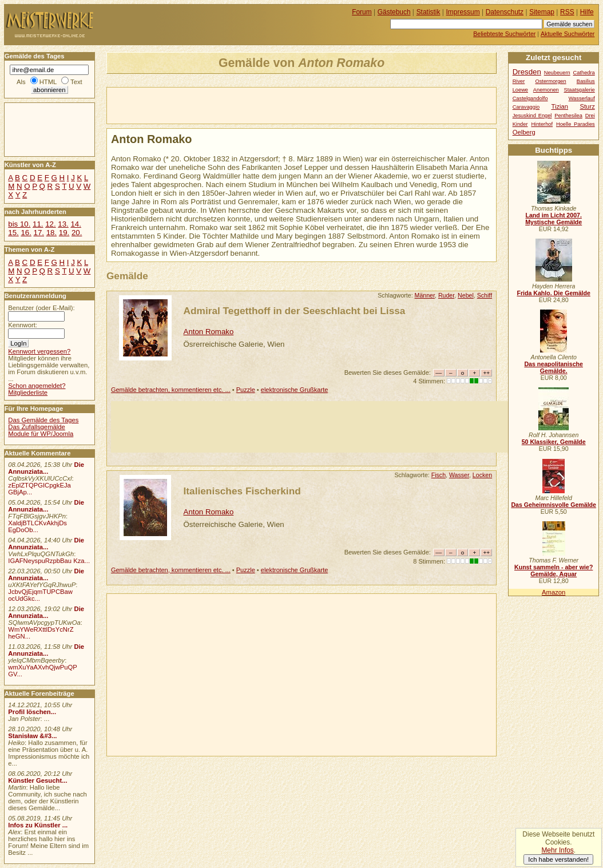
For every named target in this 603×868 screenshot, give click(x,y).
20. (77, 233)
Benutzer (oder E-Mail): (41, 308)
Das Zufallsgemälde (37, 427)
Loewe (520, 90)
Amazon (554, 592)
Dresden (527, 72)
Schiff (485, 295)
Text (76, 82)
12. (50, 224)
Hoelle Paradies (576, 124)
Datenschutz (505, 12)
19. (64, 233)
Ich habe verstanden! (558, 859)
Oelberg (524, 132)
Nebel (466, 295)
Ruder (446, 295)
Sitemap (542, 12)
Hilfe (587, 12)
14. (76, 224)
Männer (425, 295)
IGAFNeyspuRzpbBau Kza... (49, 561)
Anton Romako (209, 332)
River (519, 81)
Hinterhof (542, 124)
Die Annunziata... (46, 468)
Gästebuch (394, 12)
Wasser (459, 475)
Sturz (587, 106)
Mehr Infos (557, 850)
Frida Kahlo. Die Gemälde (554, 293)
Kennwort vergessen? (39, 351)
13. (63, 224)
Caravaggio (526, 107)
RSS (567, 12)
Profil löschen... (32, 712)
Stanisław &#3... (32, 736)
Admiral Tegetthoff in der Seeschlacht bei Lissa (295, 311)
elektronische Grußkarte (295, 390)
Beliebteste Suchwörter (504, 34)
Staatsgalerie (580, 90)
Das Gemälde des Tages (43, 420)
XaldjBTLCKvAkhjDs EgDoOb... (37, 526)
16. (26, 233)
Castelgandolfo (530, 98)
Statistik (429, 12)
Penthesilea (568, 116)
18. (51, 233)
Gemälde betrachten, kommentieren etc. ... (171, 390)
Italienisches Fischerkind (242, 491)
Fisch (439, 475)
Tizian (560, 106)
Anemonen (546, 90)
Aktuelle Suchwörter (568, 34)
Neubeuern (557, 73)
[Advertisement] (241, 105)
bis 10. (19, 224)
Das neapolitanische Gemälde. (554, 367)
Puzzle (246, 390)
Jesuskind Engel (532, 116)
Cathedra (584, 73)
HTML (48, 82)
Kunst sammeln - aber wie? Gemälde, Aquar (554, 570)
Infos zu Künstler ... (38, 825)
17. (39, 233)
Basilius (586, 81)
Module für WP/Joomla (41, 434)
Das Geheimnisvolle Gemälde (554, 505)
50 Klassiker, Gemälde (554, 442)
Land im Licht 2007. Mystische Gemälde (554, 219)
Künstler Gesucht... (37, 780)
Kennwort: (23, 325)
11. (38, 224)
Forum (362, 12)
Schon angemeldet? (37, 386)
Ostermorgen (550, 81)
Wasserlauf (582, 98)
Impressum (463, 12)
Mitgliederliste (28, 393)
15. (13, 233)
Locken (482, 475)
